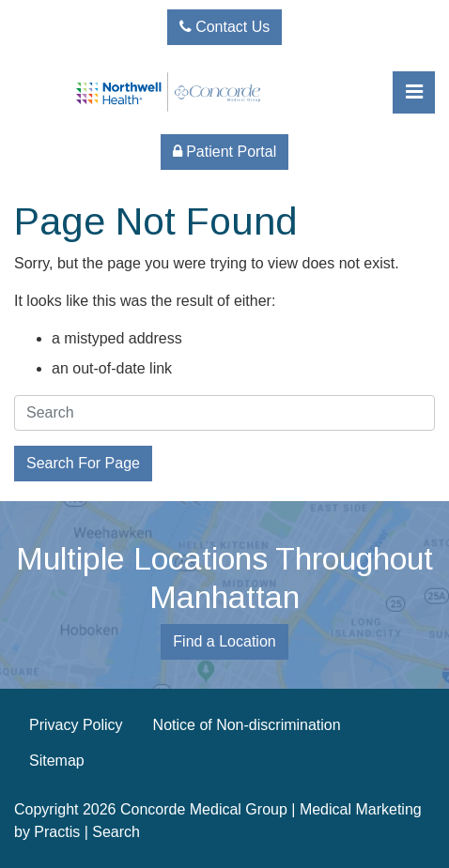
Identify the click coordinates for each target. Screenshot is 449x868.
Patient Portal (225, 152)
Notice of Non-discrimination (247, 725)
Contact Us (225, 27)
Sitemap (57, 761)
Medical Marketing (361, 809)
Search (116, 832)
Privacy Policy (76, 725)
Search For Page (83, 463)
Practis (57, 832)
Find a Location (224, 641)
